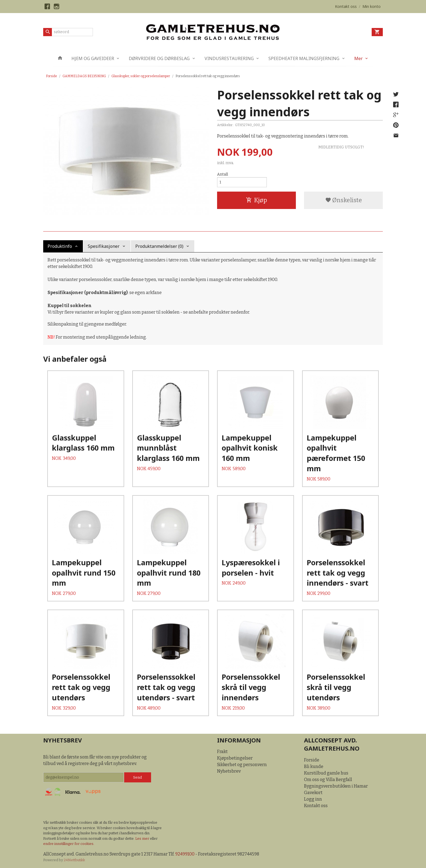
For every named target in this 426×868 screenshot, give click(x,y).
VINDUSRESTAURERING (229, 58)
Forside (51, 76)
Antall (223, 174)
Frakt (222, 752)
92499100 (185, 854)
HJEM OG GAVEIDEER (93, 58)
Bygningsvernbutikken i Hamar (336, 786)
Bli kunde (314, 766)
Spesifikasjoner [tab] (104, 246)
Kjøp (256, 200)
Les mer (143, 839)
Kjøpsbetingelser (235, 758)
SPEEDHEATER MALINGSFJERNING (304, 58)
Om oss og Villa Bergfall (328, 780)
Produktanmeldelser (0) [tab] (159, 246)
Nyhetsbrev (229, 771)
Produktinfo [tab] (60, 246)
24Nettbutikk (74, 860)
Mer (358, 58)
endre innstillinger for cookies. (69, 844)
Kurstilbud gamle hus (326, 773)
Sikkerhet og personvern (242, 765)
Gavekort (313, 793)
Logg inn (313, 799)
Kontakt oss (316, 806)
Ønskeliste (344, 200)
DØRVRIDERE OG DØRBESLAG (159, 58)
